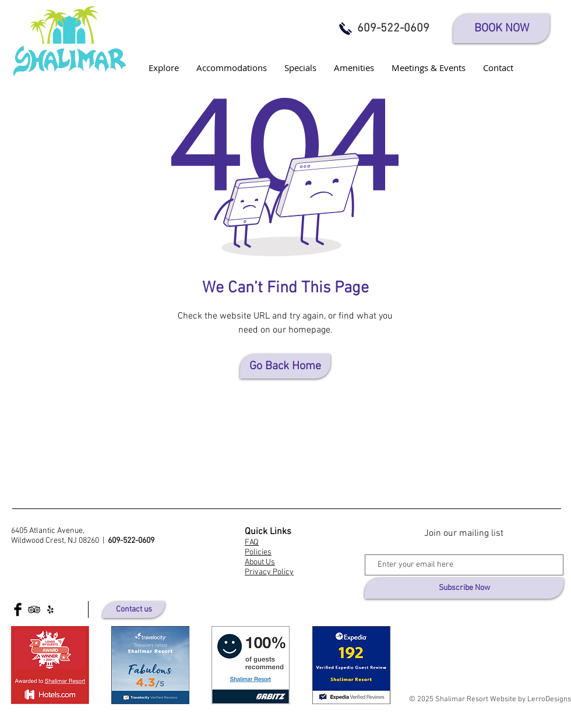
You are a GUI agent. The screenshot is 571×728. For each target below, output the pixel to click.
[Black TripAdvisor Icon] (34, 609)
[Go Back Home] (285, 366)
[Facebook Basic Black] (18, 609)
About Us (260, 562)
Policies (258, 552)
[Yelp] (50, 609)
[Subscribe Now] (464, 588)
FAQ (252, 543)
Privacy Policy (269, 572)
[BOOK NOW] (501, 29)
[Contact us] (134, 610)
